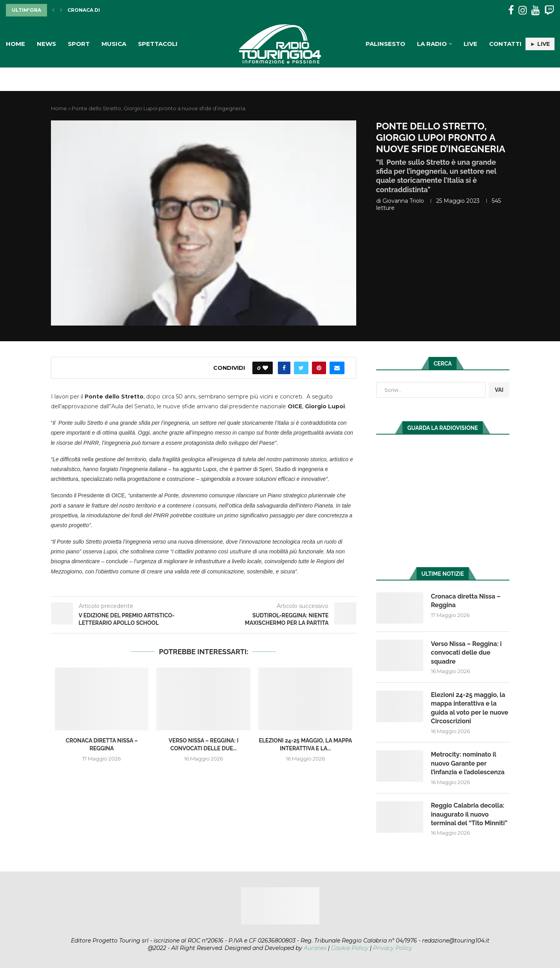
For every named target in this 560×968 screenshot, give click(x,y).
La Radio (432, 44)
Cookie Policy (350, 948)
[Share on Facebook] (284, 368)
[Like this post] (265, 368)
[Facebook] (511, 10)
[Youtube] (536, 10)
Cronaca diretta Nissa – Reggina (466, 601)
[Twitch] (549, 10)
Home (15, 44)
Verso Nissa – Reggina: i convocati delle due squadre (467, 653)
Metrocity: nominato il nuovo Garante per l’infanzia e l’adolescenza (468, 763)
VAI (499, 390)
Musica (114, 44)
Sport (79, 44)
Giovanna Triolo (403, 201)
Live (470, 44)
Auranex (315, 948)
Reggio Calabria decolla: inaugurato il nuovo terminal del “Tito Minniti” (469, 814)
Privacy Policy (393, 948)
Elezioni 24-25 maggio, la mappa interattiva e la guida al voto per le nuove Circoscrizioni (470, 708)
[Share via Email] (337, 368)
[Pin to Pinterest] (319, 368)
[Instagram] (523, 10)
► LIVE (540, 44)
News (46, 44)
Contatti (505, 44)
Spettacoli (158, 44)
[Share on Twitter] (301, 368)
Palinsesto (385, 44)
